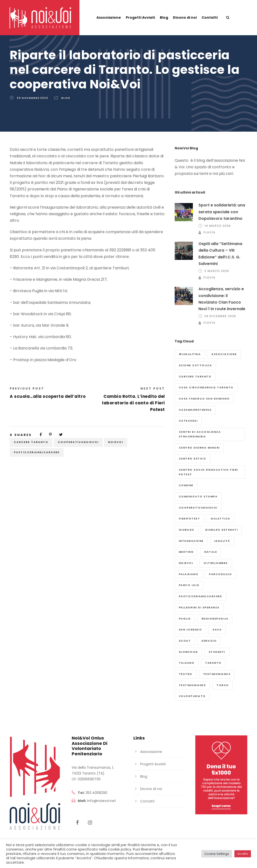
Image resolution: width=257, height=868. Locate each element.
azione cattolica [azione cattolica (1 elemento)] (195, 365)
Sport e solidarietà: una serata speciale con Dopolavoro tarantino (222, 212)
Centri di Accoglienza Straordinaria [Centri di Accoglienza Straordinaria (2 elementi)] (200, 434)
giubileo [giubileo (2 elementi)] (187, 530)
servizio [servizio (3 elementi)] (209, 641)
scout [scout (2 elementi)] (185, 641)
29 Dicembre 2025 (220, 316)
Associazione (109, 17)
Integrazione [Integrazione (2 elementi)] (191, 541)
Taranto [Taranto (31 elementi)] (213, 663)
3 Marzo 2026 (217, 271)
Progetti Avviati (140, 17)
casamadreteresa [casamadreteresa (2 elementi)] (195, 410)
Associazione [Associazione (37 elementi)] (224, 354)
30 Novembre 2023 (32, 98)
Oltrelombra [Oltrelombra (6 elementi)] (216, 563)
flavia (209, 232)
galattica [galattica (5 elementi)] (220, 519)
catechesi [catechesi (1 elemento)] (188, 421)
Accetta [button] (243, 854)
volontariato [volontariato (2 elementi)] (192, 696)
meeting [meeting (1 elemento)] (186, 552)
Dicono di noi (185, 17)
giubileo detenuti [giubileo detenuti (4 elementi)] (222, 530)
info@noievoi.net (102, 801)
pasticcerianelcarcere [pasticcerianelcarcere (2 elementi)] (200, 596)
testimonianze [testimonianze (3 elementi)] (192, 685)
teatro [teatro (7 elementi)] (186, 674)
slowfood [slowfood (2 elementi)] (188, 652)
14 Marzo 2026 (218, 226)
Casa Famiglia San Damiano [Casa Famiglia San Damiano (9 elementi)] (204, 399)
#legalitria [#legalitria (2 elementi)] (190, 354)
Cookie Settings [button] (217, 854)
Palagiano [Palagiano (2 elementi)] (189, 574)
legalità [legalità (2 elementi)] (222, 541)
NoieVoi (116, 442)
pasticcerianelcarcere (37, 452)
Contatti (210, 17)
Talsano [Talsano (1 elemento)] (187, 663)
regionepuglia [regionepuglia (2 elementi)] (215, 619)
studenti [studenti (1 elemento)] (217, 652)
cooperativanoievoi (78, 442)
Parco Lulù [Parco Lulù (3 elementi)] (189, 585)
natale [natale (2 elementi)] (211, 552)
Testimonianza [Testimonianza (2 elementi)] (217, 674)
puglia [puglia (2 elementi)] (185, 619)
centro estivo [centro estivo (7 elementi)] (193, 459)
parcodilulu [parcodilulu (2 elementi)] (220, 574)
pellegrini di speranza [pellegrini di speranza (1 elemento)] (199, 607)
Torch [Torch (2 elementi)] (223, 685)
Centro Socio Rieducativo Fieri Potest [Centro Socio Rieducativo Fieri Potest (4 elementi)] (208, 472)
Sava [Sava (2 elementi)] (217, 630)
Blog (164, 17)
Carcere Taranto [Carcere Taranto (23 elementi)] (195, 376)
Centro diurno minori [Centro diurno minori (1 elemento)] (199, 448)
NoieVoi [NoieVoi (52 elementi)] (186, 563)
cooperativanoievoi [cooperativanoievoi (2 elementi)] (198, 508)
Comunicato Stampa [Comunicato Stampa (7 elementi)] (198, 496)
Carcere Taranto (31, 442)
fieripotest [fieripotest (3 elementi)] (189, 519)
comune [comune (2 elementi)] (186, 485)
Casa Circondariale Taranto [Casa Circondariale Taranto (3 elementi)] (206, 387)
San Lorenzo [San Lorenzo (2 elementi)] (190, 630)
